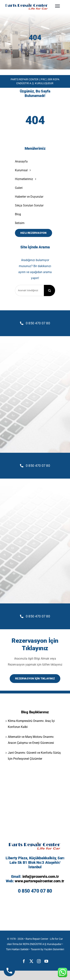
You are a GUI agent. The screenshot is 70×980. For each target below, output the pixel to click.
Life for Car (56, 939)
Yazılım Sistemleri (54, 949)
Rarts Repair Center (37, 939)
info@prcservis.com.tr (41, 876)
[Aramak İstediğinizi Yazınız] (29, 290)
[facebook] (24, 961)
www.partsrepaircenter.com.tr (39, 881)
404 (35, 38)
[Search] (49, 290)
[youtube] (46, 961)
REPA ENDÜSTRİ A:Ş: (35, 944)
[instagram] (39, 961)
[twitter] (31, 961)
